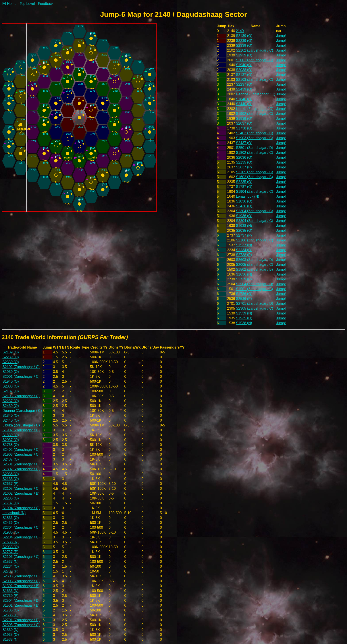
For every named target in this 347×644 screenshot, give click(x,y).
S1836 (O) (244, 201)
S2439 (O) (244, 89)
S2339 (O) (244, 45)
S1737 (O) (244, 187)
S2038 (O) (244, 70)
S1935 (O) (244, 318)
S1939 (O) (244, 55)
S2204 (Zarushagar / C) (254, 221)
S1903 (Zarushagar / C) (254, 138)
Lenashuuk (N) (248, 196)
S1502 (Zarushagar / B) (254, 269)
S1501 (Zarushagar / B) (254, 289)
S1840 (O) (244, 99)
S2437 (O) (244, 143)
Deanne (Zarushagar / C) (256, 94)
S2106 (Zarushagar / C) (254, 240)
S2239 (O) (244, 41)
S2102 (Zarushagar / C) (254, 50)
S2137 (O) (244, 75)
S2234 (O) (244, 250)
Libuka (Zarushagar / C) (255, 109)
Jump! (281, 36)
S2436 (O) (244, 206)
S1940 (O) (244, 65)
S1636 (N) (244, 274)
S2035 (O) (244, 230)
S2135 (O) (244, 162)
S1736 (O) (244, 294)
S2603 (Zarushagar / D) (254, 260)
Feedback (46, 4)
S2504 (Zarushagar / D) (254, 284)
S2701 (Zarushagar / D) (254, 304)
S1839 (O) (244, 119)
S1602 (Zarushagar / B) (254, 177)
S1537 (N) (244, 245)
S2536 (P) (244, 299)
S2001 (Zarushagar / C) (254, 60)
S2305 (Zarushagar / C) (254, 308)
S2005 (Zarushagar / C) (254, 265)
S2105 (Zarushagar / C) (254, 172)
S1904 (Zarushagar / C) (254, 192)
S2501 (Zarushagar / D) (254, 148)
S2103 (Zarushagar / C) (254, 80)
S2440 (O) (244, 104)
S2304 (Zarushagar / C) (254, 211)
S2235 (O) (244, 182)
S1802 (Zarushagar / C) (254, 153)
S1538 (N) (244, 323)
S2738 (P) (244, 255)
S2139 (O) (244, 36)
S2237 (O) (244, 84)
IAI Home (9, 4)
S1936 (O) (244, 216)
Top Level (27, 4)
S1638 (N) (244, 226)
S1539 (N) (244, 313)
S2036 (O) (244, 157)
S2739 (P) (244, 279)
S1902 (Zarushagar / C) (254, 114)
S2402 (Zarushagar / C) (254, 133)
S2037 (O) (244, 123)
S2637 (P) (244, 167)
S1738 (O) (244, 128)
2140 (240, 31)
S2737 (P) (244, 235)
